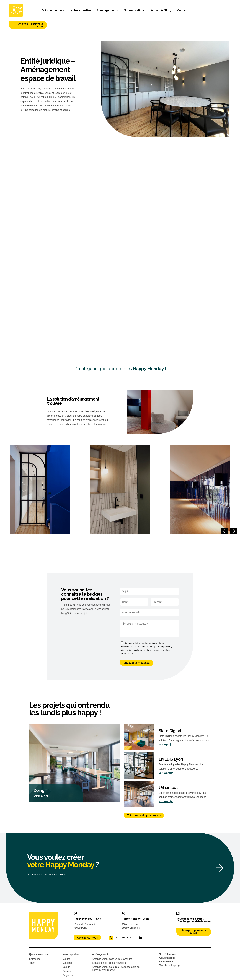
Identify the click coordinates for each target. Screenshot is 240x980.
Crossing (67, 959)
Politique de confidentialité (63, 977)
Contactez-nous (87, 925)
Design (66, 955)
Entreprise (35, 947)
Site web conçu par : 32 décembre (196, 977)
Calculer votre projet (170, 953)
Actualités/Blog (156, 12)
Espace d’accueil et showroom (109, 951)
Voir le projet (41, 783)
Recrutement (166, 949)
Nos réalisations (130, 12)
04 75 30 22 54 (123, 925)
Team (32, 951)
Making (66, 947)
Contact (178, 12)
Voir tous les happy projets (144, 803)
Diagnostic (68, 963)
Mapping (67, 951)
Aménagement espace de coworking (112, 947)
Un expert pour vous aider (213, 12)
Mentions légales (37, 977)
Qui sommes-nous (49, 12)
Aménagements (103, 12)
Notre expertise (76, 12)
